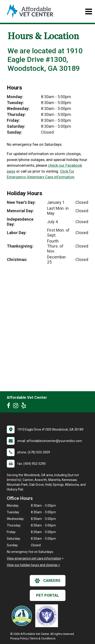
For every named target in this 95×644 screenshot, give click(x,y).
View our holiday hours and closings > (33, 565)
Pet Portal (48, 595)
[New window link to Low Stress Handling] (23, 616)
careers (48, 581)
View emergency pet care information (34, 558)
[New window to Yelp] (25, 406)
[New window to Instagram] (17, 406)
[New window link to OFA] (48, 616)
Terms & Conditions (43, 638)
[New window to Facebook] (10, 406)
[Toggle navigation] (89, 11)
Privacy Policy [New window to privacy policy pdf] (19, 638)
